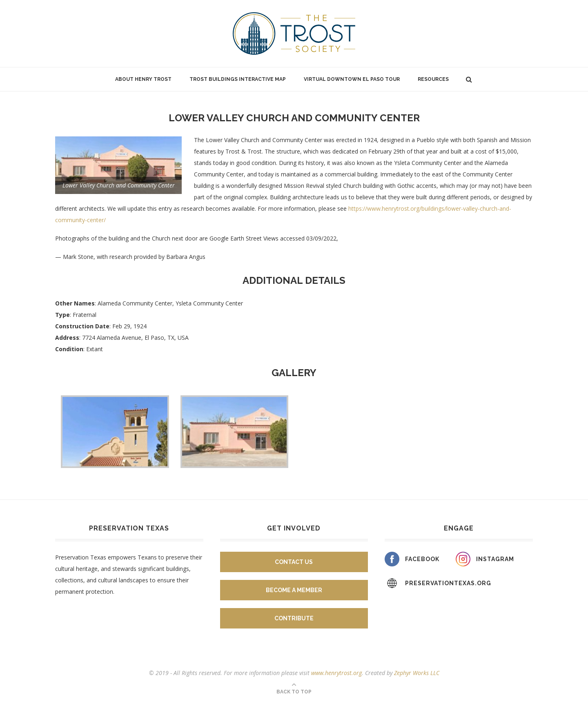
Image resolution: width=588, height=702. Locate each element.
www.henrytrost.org (336, 673)
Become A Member (294, 590)
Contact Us (294, 562)
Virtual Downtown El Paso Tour (352, 79)
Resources (433, 79)
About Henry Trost (143, 79)
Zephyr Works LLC (417, 673)
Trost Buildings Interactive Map (238, 79)
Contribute (294, 618)
